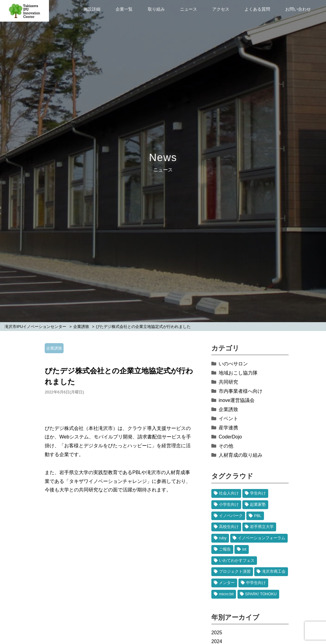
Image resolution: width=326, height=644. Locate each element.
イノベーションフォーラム (262, 538)
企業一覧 (124, 9)
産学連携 (228, 428)
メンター (227, 583)
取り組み (156, 9)
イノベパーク (231, 516)
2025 (217, 633)
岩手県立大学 (262, 527)
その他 (226, 446)
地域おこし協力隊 (238, 373)
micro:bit (226, 594)
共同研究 (228, 382)
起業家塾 (258, 504)
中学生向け (256, 583)
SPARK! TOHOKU (261, 594)
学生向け (258, 493)
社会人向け (229, 493)
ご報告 (225, 549)
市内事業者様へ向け (241, 391)
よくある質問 (257, 9)
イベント (228, 419)
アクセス (221, 9)
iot (244, 549)
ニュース (189, 9)
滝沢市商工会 (274, 571)
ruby (223, 538)
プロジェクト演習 (235, 571)
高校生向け (229, 527)
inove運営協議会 (237, 400)
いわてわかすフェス (237, 560)
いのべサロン (233, 364)
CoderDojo (230, 437)
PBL (258, 516)
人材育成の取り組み (241, 455)
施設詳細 (92, 9)
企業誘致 (54, 348)
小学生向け (229, 504)
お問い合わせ (298, 9)
